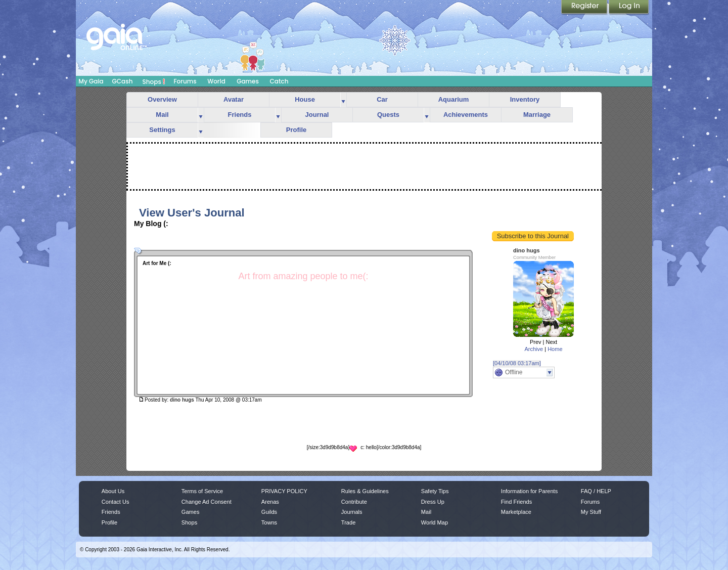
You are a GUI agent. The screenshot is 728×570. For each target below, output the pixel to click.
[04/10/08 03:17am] (517, 363)
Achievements (466, 115)
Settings (162, 130)
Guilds (269, 512)
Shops (154, 81)
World (216, 81)
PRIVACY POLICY (284, 491)
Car (382, 99)
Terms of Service (202, 491)
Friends (240, 115)
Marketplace (516, 512)
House (305, 99)
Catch (279, 81)
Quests (388, 115)
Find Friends (516, 502)
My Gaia (91, 81)
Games (248, 81)
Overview (162, 99)
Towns (269, 522)
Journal (317, 115)
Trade (348, 522)
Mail (162, 115)
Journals (352, 512)
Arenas (270, 502)
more (343, 100)
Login (629, 8)
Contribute (354, 502)
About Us (113, 491)
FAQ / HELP (596, 491)
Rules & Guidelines (365, 491)
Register (585, 8)
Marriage (537, 115)
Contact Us (116, 502)
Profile (296, 130)
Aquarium (454, 99)
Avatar (234, 99)
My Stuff (591, 512)
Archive (534, 349)
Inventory (525, 99)
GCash (123, 81)
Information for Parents (529, 491)
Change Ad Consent (207, 502)
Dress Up (433, 502)
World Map (435, 522)
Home (555, 349)
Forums (185, 81)
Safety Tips (435, 491)
